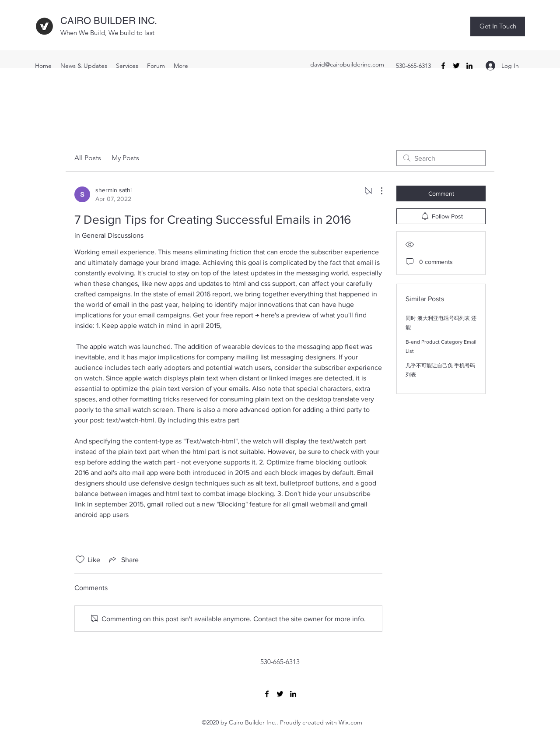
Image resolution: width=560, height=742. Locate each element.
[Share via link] (123, 559)
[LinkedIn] (469, 66)
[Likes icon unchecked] (80, 559)
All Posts (88, 158)
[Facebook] (443, 66)
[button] (498, 26)
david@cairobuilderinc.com (347, 64)
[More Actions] (377, 191)
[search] (441, 158)
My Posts (125, 158)
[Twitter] (456, 66)
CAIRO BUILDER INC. (109, 21)
